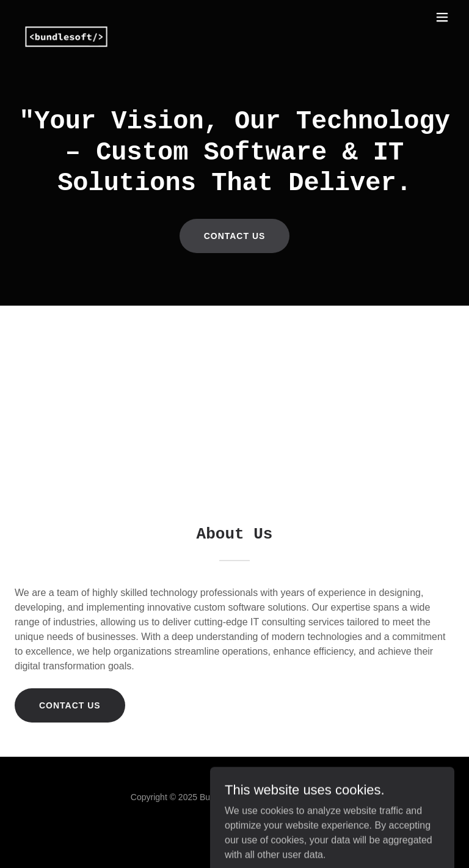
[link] (66, 17)
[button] (442, 17)
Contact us (235, 236)
